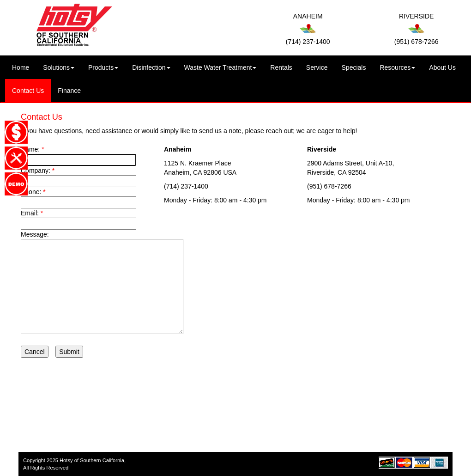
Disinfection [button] (151, 67)
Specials (354, 67)
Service (317, 67)
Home (24, 67)
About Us (442, 67)
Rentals (281, 67)
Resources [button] (397, 67)
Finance (69, 91)
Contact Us (28, 91)
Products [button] (103, 67)
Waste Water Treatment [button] (220, 67)
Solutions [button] (59, 67)
